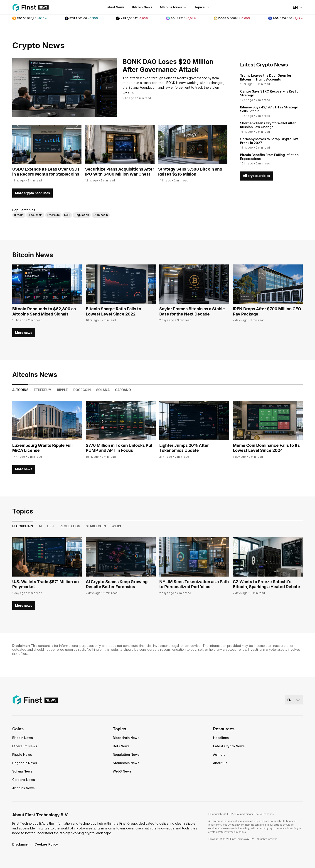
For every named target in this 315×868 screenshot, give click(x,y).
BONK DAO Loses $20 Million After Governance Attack (168, 66)
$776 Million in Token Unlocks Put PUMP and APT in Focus (119, 448)
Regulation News (126, 754)
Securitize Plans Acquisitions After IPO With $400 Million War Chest (120, 172)
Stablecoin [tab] (96, 526)
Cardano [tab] (123, 390)
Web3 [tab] (116, 526)
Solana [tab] (103, 390)
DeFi (67, 215)
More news (24, 333)
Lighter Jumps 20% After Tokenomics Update (184, 448)
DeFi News (121, 746)
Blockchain (35, 215)
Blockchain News (126, 738)
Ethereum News (25, 746)
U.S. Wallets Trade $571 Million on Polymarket (46, 584)
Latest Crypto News (229, 746)
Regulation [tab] (70, 526)
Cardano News (24, 780)
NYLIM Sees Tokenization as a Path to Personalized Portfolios (194, 584)
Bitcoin (19, 215)
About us (220, 763)
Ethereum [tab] (43, 390)
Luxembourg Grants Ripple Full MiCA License (42, 448)
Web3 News (122, 771)
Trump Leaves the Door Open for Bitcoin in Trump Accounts (266, 77)
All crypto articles (256, 176)
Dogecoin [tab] (82, 390)
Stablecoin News (126, 763)
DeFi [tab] (51, 526)
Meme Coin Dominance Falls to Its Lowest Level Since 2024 (266, 448)
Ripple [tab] (62, 390)
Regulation (82, 215)
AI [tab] (40, 526)
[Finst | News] (30, 7)
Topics (202, 7)
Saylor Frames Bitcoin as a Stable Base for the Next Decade (192, 311)
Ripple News (22, 754)
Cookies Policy (46, 844)
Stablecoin (101, 215)
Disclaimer (21, 844)
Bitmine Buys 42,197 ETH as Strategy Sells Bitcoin (269, 109)
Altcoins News (173, 7)
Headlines (221, 738)
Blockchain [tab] (23, 526)
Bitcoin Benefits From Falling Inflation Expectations (269, 157)
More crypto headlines (32, 193)
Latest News (115, 7)
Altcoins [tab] (20, 390)
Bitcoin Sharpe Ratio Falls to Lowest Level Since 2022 (113, 311)
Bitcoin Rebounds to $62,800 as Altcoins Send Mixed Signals (44, 311)
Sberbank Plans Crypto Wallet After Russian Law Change (268, 125)
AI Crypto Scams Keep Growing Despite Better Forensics (117, 584)
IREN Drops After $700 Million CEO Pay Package (267, 311)
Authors (219, 754)
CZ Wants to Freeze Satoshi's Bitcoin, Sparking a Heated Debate (266, 584)
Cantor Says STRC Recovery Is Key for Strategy (270, 93)
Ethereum (53, 215)
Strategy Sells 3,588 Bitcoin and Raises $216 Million (190, 172)
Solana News (22, 771)
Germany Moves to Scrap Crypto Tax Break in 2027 (269, 141)
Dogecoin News (25, 763)
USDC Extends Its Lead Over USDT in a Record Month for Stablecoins (46, 172)
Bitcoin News (142, 7)
